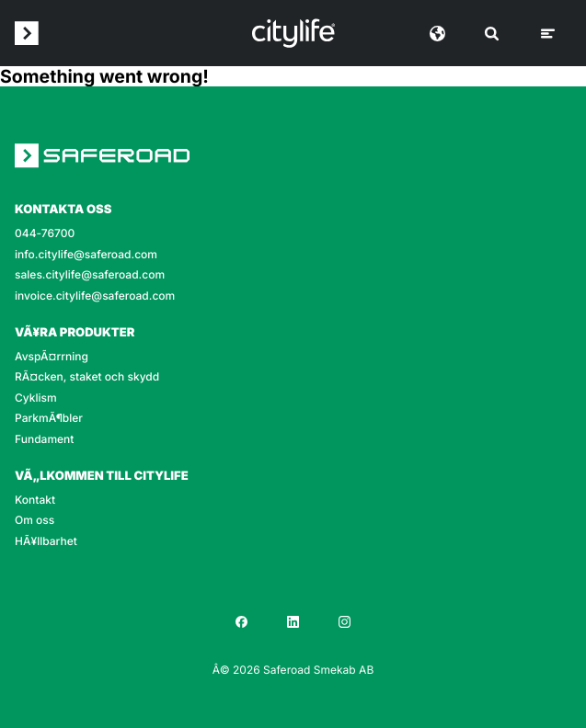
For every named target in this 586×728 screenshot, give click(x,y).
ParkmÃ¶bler (49, 418)
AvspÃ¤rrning (52, 357)
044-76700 (45, 233)
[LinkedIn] (293, 621)
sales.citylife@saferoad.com (90, 275)
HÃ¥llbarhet (46, 541)
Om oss (34, 520)
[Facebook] (242, 621)
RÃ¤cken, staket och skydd (87, 377)
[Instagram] (345, 621)
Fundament (44, 439)
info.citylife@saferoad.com (86, 255)
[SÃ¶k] (492, 34)
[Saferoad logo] (27, 33)
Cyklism (36, 398)
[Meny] (548, 34)
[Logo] (293, 33)
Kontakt (35, 500)
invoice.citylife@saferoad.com (95, 296)
